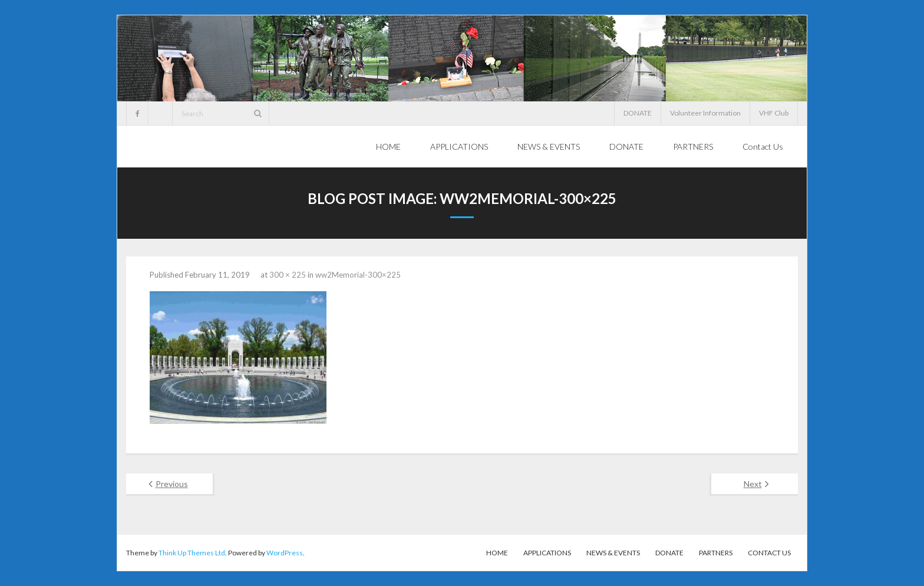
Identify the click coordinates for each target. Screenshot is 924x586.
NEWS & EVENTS (613, 553)
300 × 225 (288, 275)
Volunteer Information (705, 113)
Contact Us (769, 553)
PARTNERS (716, 553)
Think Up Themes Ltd (192, 553)
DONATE (638, 113)
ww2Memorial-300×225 (358, 275)
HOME (497, 553)
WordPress (285, 553)
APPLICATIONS (547, 553)
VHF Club (774, 113)
